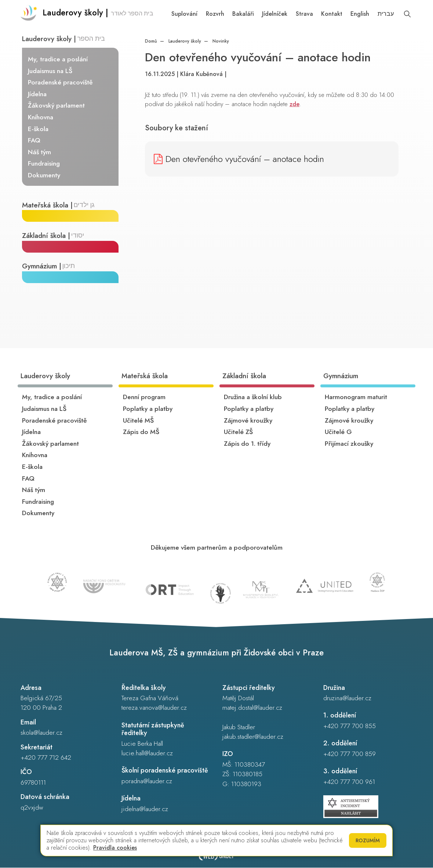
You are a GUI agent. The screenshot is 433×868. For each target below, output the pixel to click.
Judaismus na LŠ (50, 71)
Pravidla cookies (115, 848)
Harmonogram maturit (356, 397)
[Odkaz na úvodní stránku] (88, 15)
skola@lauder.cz (41, 733)
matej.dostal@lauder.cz (252, 708)
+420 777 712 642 (46, 758)
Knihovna (41, 117)
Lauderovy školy (184, 41)
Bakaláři (243, 14)
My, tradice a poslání (58, 59)
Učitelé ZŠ (238, 432)
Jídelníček (275, 14)
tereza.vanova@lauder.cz (154, 708)
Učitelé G (338, 432)
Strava (304, 14)
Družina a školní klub (253, 397)
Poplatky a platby (148, 409)
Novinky (220, 41)
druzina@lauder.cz (347, 698)
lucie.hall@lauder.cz (147, 753)
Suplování (184, 14)
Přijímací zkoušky (349, 444)
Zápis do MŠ (141, 432)
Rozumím (368, 840)
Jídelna (38, 94)
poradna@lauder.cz (147, 781)
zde (294, 104)
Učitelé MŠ (138, 420)
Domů (151, 41)
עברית (386, 14)
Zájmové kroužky (248, 420)
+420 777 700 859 (350, 754)
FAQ (34, 140)
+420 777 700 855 (350, 726)
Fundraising (44, 164)
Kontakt (332, 14)
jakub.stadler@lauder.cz (253, 737)
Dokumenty (44, 175)
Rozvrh (215, 14)
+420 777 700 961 (349, 782)
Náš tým (40, 152)
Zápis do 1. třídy (247, 444)
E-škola (39, 129)
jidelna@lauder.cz (145, 809)
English (360, 14)
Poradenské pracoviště (61, 82)
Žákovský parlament (57, 106)
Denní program (144, 397)
